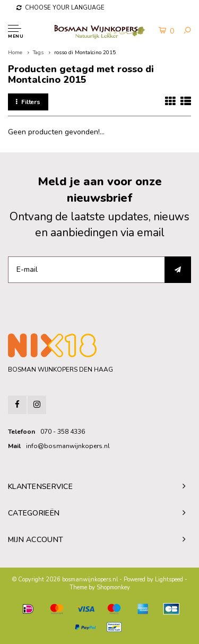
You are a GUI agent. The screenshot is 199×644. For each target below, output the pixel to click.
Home (15, 53)
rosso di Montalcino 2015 (85, 53)
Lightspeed (169, 579)
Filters (28, 102)
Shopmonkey (113, 587)
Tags (38, 53)
